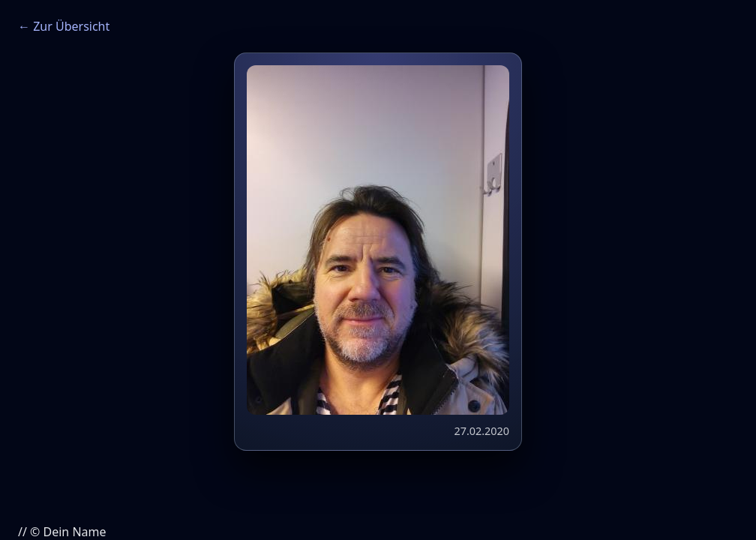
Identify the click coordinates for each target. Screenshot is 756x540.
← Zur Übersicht (64, 26)
